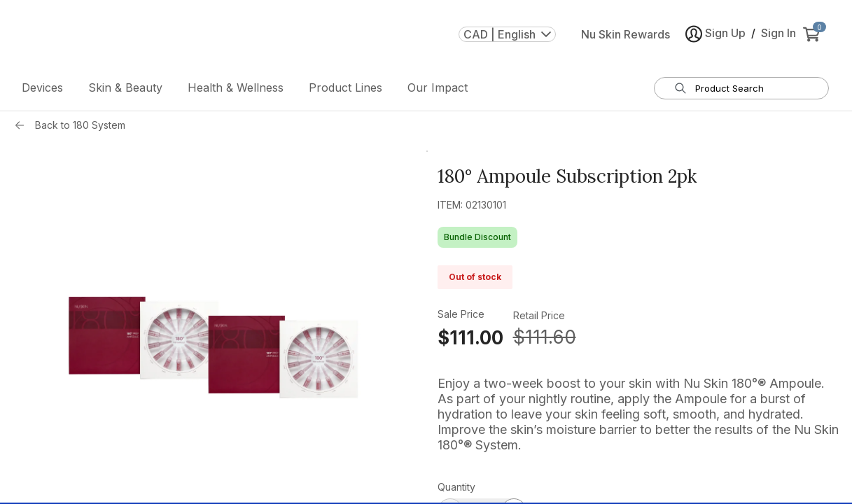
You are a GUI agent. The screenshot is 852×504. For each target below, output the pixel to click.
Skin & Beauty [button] (125, 87)
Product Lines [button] (345, 87)
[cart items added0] (814, 34)
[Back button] (23, 125)
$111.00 (470, 338)
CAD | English (507, 34)
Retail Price (539, 315)
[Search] (680, 88)
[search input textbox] (750, 88)
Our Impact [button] (438, 87)
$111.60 (545, 337)
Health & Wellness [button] (236, 87)
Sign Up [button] (715, 34)
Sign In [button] (778, 33)
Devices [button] (42, 87)
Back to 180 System (80, 125)
